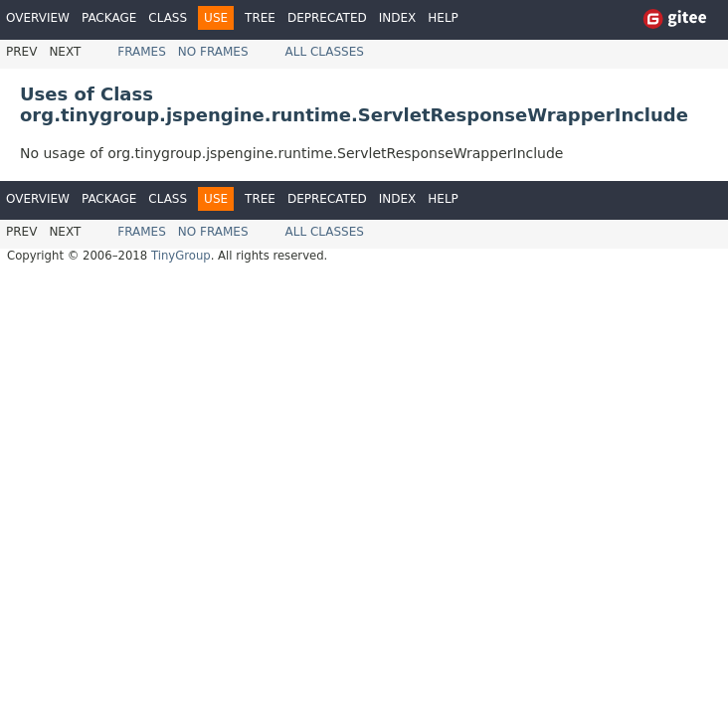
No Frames (213, 52)
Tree (260, 18)
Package (109, 18)
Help (443, 18)
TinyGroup (181, 256)
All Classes (325, 52)
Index (398, 18)
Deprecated (327, 18)
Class (168, 18)
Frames (142, 52)
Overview (38, 18)
